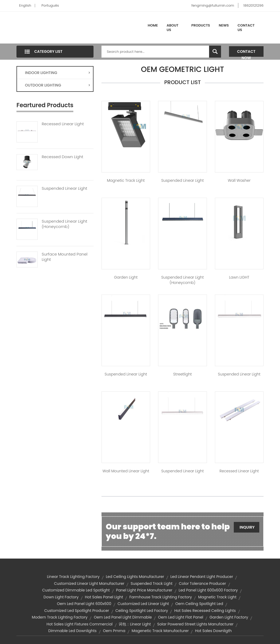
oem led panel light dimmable (123, 617)
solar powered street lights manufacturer (195, 624)
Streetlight (183, 374)
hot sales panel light (104, 597)
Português (50, 5)
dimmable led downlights (73, 631)
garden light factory (229, 617)
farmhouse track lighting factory (161, 597)
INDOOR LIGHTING (58, 73)
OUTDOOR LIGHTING (58, 85)
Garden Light (126, 277)
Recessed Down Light (62, 157)
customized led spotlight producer (77, 611)
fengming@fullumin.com (213, 5)
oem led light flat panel (181, 617)
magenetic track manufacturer (160, 631)
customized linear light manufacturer (89, 584)
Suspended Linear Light (64, 188)
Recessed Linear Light (63, 124)
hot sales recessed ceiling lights (205, 611)
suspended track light (152, 584)
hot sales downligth (213, 631)
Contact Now (246, 53)
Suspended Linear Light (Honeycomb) (64, 224)
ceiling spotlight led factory (142, 611)
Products (201, 25)
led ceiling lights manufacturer (135, 577)
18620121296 (253, 5)
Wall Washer (239, 180)
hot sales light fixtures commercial (80, 624)
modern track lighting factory (60, 617)
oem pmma (114, 631)
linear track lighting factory (73, 577)
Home (153, 25)
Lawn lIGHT (239, 277)
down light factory (61, 597)
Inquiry (247, 527)
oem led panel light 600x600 (84, 604)
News (224, 25)
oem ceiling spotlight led (199, 604)
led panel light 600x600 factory (208, 590)
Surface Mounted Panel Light (65, 257)
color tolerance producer (202, 584)
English (25, 5)
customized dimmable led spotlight (76, 590)
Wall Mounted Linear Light (126, 471)
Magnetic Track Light (126, 180)
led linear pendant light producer (202, 577)
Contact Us (246, 28)
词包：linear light (135, 624)
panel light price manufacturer (144, 590)
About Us (172, 28)
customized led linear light (143, 604)
